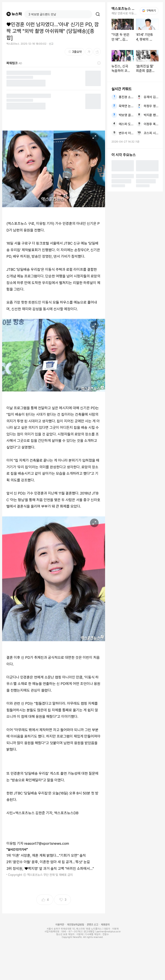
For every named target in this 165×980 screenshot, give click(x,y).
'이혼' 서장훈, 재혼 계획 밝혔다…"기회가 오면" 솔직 (49, 855)
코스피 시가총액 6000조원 (151, 133)
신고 (51, 44)
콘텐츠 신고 (92, 925)
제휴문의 (105, 925)
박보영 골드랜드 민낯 (126, 115)
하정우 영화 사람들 (151, 106)
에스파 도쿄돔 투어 (126, 124)
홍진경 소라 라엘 (126, 97)
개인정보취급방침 (75, 925)
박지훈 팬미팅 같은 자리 (151, 115)
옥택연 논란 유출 (126, 106)
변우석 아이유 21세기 (126, 133)
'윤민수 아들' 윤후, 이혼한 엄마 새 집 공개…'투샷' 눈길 (51, 862)
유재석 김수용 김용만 (151, 97)
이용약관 (60, 925)
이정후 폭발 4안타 (151, 124)
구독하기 (149, 11)
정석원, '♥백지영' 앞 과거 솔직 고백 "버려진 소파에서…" (53, 869)
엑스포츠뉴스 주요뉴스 (124, 9)
